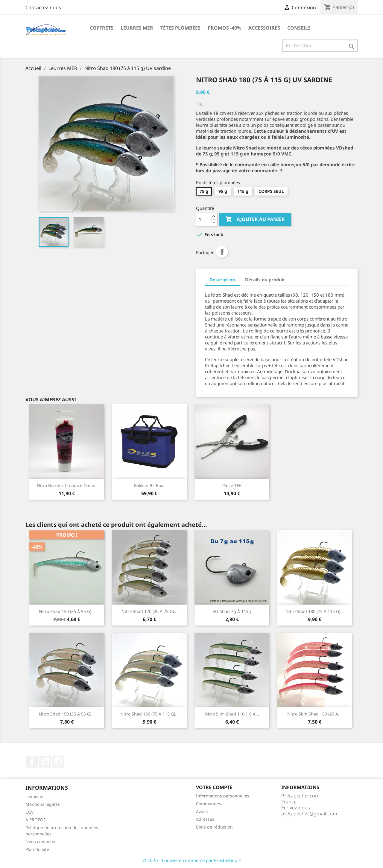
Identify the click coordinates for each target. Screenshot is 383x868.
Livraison (34, 796)
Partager (222, 252)
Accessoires (264, 28)
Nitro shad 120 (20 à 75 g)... (149, 611)
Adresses (205, 819)
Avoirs (202, 811)
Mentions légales (43, 804)
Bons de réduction (214, 827)
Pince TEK (232, 485)
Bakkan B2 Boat (149, 485)
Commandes (209, 804)
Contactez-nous (43, 7)
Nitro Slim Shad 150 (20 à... (314, 714)
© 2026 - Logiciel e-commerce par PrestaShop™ (192, 860)
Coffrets (102, 28)
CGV (29, 812)
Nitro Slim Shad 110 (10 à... (232, 714)
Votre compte (214, 787)
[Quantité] (203, 219)
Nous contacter (41, 842)
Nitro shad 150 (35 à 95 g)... (67, 611)
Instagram (58, 762)
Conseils (299, 28)
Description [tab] (222, 280)
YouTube (45, 762)
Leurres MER (137, 28)
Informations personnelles (223, 796)
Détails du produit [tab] (265, 280)
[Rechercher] (320, 45)
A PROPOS (36, 820)
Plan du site (37, 849)
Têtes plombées (180, 28)
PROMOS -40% (224, 28)
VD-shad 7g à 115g (232, 611)
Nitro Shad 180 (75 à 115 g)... (315, 611)
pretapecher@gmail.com (309, 814)
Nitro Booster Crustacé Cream (67, 485)
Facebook (32, 762)
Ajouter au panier (255, 219)
